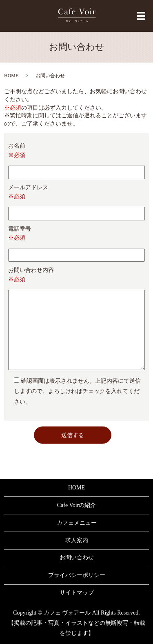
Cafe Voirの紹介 (77, 505)
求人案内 (77, 540)
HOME (11, 76)
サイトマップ (77, 593)
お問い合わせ (77, 558)
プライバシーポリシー (77, 575)
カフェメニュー (77, 523)
